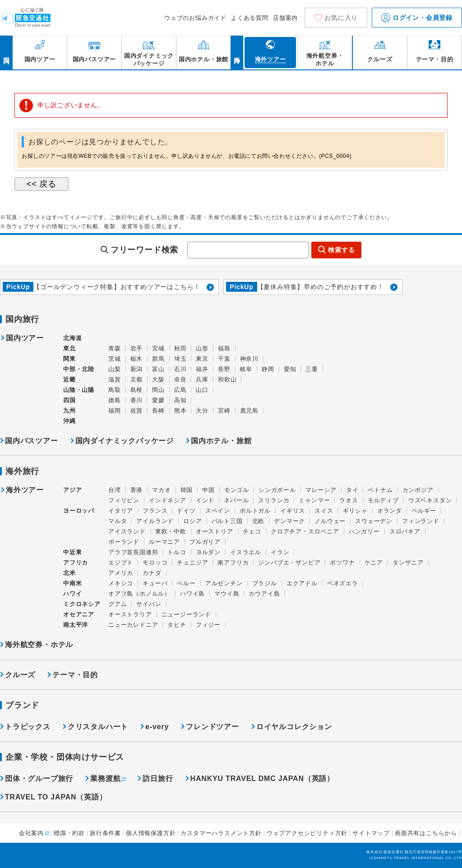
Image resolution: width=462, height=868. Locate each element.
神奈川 (249, 359)
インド (205, 500)
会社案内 (31, 833)
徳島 (115, 400)
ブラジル (265, 583)
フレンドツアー (213, 727)
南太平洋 (76, 625)
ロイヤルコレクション (294, 727)
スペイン (218, 511)
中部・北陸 (79, 369)
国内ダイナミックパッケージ (125, 441)
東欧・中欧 (171, 531)
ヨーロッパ (79, 511)
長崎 (158, 411)
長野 (224, 369)
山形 (202, 348)
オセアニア (79, 614)
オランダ (390, 511)
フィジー (208, 625)
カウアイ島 (264, 594)
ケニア (374, 563)
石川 (180, 369)
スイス (324, 511)
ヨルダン (208, 552)
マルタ (118, 521)
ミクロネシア (82, 604)
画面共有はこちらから (426, 833)
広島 (180, 390)
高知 (180, 400)
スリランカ (274, 500)
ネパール (236, 500)
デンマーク (289, 521)
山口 (202, 390)
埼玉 (180, 359)
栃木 (137, 359)
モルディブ (383, 500)
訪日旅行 (158, 778)
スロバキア (405, 531)
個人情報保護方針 (151, 833)
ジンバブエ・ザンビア (289, 563)
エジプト (121, 563)
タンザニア (408, 563)
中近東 (72, 552)
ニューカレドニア (133, 625)
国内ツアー (25, 338)
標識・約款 (69, 833)
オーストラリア (130, 614)
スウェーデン (374, 521)
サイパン (149, 604)
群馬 (158, 359)
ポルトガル (255, 511)
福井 (202, 369)
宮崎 (224, 411)
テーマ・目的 (75, 675)
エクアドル (302, 583)
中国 (208, 490)
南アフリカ (233, 563)
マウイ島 (227, 594)
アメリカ (121, 573)
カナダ (152, 573)
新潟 (137, 369)
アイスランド (127, 531)
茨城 (115, 359)
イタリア (121, 511)
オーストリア (215, 531)
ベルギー (424, 511)
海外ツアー (25, 490)
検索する (341, 250)
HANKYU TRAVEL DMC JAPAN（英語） (262, 778)
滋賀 (115, 379)
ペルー (186, 583)
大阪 (158, 379)
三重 (312, 369)
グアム (118, 604)
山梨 (115, 369)
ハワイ (72, 594)
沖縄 (69, 421)
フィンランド (421, 521)
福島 (224, 348)
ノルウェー (330, 521)
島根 (137, 390)
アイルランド (155, 521)
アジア (72, 490)
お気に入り (341, 18)
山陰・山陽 (79, 390)
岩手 (137, 348)
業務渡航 (105, 778)
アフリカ (76, 563)
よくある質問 (250, 18)
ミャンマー (314, 500)
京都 (137, 379)
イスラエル (246, 552)
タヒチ (177, 625)
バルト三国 (227, 521)
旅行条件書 (105, 833)
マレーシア (321, 490)
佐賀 (137, 411)
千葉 (224, 359)
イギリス (293, 511)
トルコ (177, 552)
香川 (137, 400)
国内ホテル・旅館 (221, 441)
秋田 (180, 348)
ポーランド (124, 542)
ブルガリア (205, 542)
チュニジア (192, 563)
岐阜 (246, 369)
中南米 (72, 583)
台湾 (115, 490)
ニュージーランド (186, 614)
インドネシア (168, 500)
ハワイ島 (192, 594)
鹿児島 (249, 411)
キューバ (155, 583)
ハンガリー (364, 531)
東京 (202, 359)
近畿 (69, 379)
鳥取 (115, 390)
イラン (280, 552)
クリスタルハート (98, 727)
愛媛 (158, 400)
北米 (69, 573)
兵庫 (202, 379)
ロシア (192, 521)
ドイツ (186, 511)
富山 (158, 369)
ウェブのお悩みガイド (195, 18)
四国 (69, 400)
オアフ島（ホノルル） (139, 594)
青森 (115, 348)
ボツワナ (342, 563)
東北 (69, 348)
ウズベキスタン (430, 500)
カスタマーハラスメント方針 (221, 833)
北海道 (72, 338)
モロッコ (155, 563)
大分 (202, 411)
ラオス (349, 500)
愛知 (290, 369)
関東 (69, 359)
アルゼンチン (224, 583)
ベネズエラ (343, 583)
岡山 (158, 390)
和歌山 (227, 379)
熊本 (180, 411)
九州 (69, 411)
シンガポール (277, 490)
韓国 (187, 490)
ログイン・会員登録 (417, 18)
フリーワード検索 (144, 250)
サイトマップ (371, 833)
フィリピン (124, 500)
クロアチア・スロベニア (305, 531)
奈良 (180, 379)
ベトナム (380, 490)
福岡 (115, 411)
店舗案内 (285, 18)
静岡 (268, 369)
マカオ (161, 490)
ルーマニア (164, 542)
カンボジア (418, 490)
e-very (157, 727)
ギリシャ (355, 511)
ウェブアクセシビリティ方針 (307, 833)
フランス (155, 511)
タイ (352, 490)
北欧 (259, 521)
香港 (137, 490)
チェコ (252, 531)
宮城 (158, 348)
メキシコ (121, 583)
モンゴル (237, 490)
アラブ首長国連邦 (133, 552)
